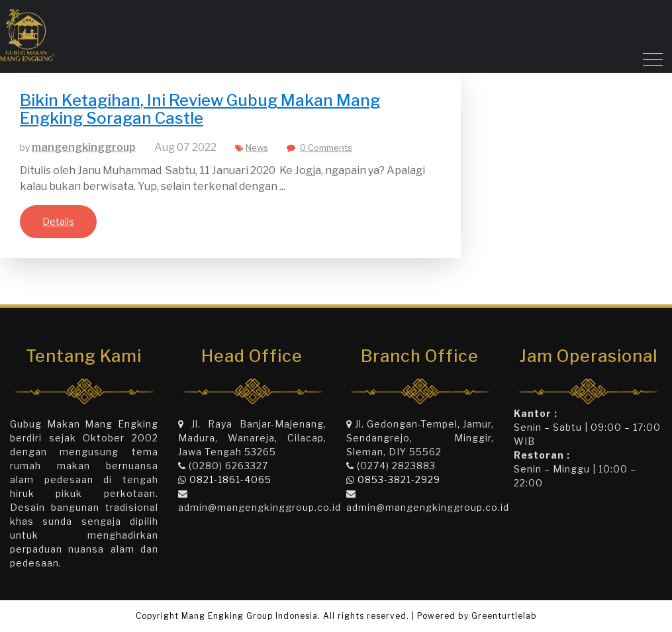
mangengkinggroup (84, 147)
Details (58, 221)
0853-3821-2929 (399, 479)
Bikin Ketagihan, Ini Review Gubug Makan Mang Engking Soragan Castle (200, 109)
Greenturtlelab (504, 616)
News (257, 148)
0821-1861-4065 (230, 479)
